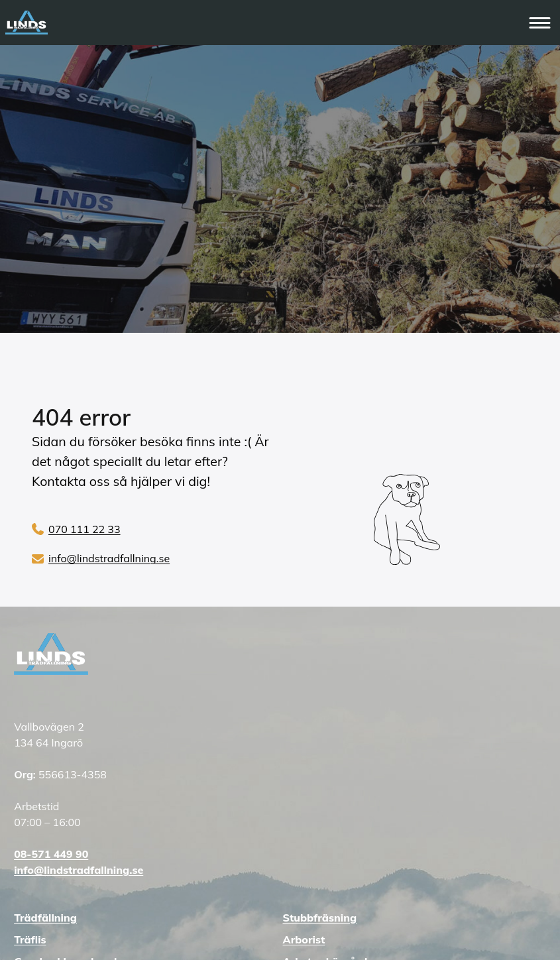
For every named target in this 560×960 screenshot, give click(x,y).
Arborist (304, 939)
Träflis (30, 939)
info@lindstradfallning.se (109, 558)
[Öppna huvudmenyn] (541, 23)
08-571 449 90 (51, 854)
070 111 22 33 (84, 529)
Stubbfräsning (320, 918)
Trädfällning (45, 918)
